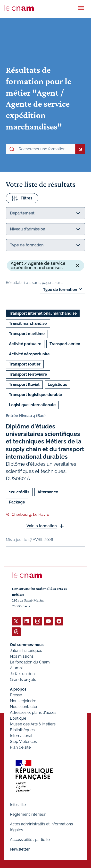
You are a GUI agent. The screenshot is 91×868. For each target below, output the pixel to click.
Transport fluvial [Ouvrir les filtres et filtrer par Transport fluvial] (24, 385)
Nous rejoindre (23, 701)
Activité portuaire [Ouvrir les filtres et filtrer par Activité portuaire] (25, 344)
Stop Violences (23, 742)
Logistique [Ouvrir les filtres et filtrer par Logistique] (58, 385)
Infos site (18, 805)
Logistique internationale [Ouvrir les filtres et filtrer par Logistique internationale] (32, 405)
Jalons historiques (26, 651)
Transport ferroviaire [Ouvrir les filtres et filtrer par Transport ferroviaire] (28, 374)
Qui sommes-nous (27, 645)
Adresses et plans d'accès (33, 712)
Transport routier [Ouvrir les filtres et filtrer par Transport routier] (25, 364)
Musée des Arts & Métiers (33, 724)
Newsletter (20, 849)
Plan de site (20, 747)
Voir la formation (42, 526)
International (21, 736)
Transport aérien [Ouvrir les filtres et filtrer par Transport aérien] (65, 344)
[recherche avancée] (46, 149)
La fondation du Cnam (30, 662)
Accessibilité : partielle (30, 840)
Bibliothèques (22, 730)
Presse (16, 695)
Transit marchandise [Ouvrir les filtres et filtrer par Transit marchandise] (28, 324)
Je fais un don (22, 674)
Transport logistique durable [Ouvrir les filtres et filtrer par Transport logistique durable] (36, 395)
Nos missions (22, 656)
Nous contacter (24, 707)
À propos (18, 689)
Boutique (18, 718)
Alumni (16, 668)
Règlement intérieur (28, 814)
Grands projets (23, 680)
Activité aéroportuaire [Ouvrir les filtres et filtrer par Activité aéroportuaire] (29, 354)
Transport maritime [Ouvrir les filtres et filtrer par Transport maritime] (27, 334)
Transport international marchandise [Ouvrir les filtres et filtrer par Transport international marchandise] (43, 313)
